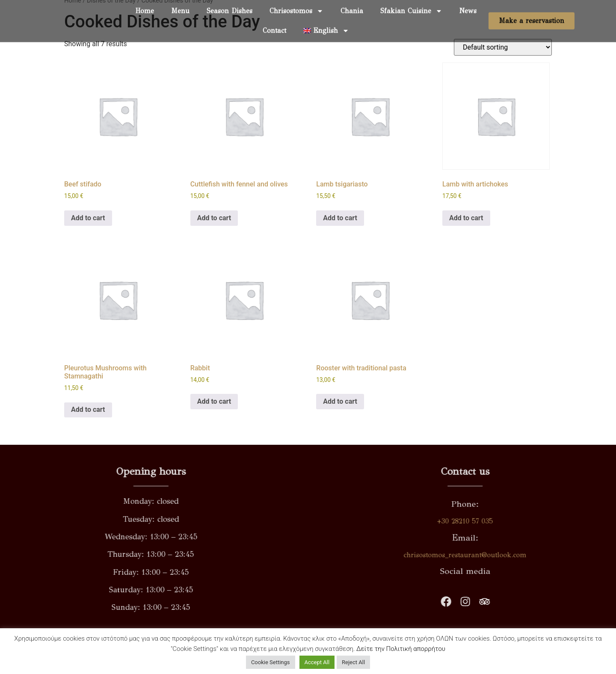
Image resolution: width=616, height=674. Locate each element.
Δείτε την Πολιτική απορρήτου (401, 649)
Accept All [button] (317, 662)
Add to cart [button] (88, 218)
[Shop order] (503, 47)
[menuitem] (326, 24)
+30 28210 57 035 (587, 521)
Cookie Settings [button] (271, 662)
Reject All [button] (353, 662)
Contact (274, 23)
